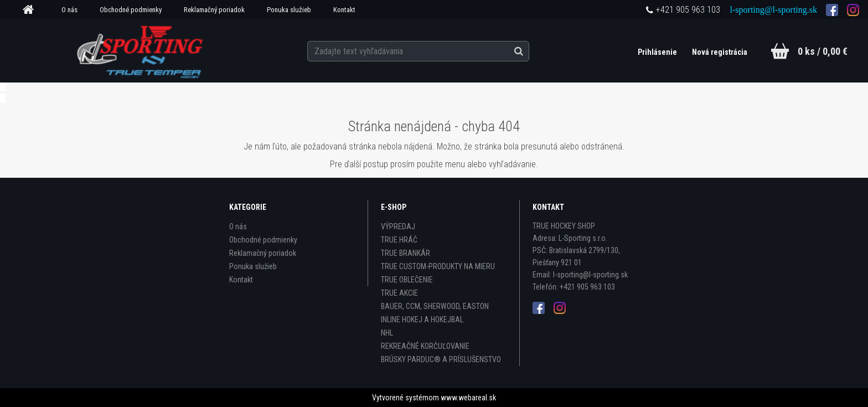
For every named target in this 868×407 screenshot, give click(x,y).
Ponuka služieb (289, 10)
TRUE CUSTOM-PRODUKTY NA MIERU (438, 266)
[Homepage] (32, 10)
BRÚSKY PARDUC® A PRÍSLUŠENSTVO (441, 359)
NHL (387, 333)
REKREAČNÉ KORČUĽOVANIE (425, 346)
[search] (530, 51)
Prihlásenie (658, 52)
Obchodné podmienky (131, 10)
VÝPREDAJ (398, 226)
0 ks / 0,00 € (823, 51)
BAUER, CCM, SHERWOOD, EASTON (435, 306)
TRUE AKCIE (399, 293)
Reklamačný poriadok (214, 10)
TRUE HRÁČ (399, 240)
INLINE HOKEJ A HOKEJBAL (422, 320)
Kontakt (344, 10)
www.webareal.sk (468, 398)
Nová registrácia (720, 52)
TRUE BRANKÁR (405, 253)
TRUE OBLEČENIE (407, 280)
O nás (69, 10)
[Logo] (141, 50)
